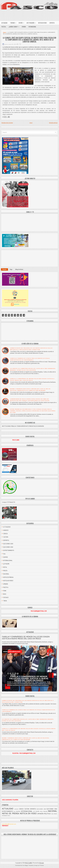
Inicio (31, 123)
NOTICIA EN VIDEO (42, 23)
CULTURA (6, 537)
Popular (4, 269)
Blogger (42, 863)
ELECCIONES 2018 (8, 547)
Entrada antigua (53, 123)
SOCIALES (6, 597)
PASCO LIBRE (29, 863)
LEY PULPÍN (6, 564)
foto (4, 554)
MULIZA (5, 571)
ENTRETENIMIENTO (9, 550)
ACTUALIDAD (4, 23)
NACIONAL (6, 574)
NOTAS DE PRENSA (8, 577)
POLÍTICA (4, 27)
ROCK (5, 594)
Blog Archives (19, 269)
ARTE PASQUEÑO (32, 22)
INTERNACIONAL (32, 27)
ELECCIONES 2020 (8, 544)
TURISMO (14, 22)
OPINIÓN (24, 27)
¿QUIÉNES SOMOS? (15, 26)
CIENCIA (5, 534)
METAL (5, 567)
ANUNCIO (6, 530)
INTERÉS (22, 22)
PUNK (5, 591)
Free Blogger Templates (28, 865)
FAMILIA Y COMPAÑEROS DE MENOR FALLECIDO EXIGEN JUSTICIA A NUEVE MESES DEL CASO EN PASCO (26, 638)
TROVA (5, 601)
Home (4, 32)
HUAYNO (5, 557)
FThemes (42, 865)
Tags (11, 269)
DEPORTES (52, 23)
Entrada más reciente (7, 123)
